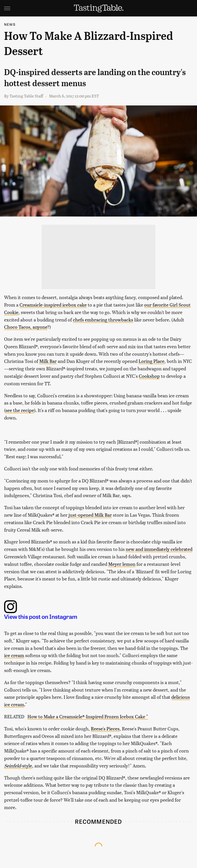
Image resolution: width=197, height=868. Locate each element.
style (18, 766)
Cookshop (149, 376)
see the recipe (20, 410)
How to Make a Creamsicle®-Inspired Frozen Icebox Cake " (88, 716)
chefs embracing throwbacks (103, 320)
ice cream (14, 655)
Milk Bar (48, 361)
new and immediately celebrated (159, 549)
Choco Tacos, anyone (26, 327)
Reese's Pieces (105, 728)
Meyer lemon (122, 564)
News (10, 24)
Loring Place (151, 361)
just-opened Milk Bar (90, 515)
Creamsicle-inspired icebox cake (53, 305)
